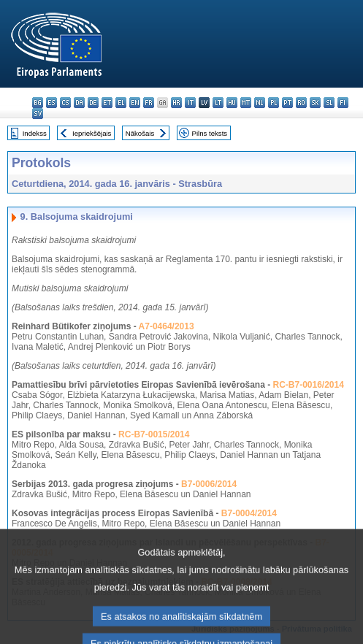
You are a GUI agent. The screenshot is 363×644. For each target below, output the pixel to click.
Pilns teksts (210, 133)
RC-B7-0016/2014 (308, 385)
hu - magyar (232, 103)
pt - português (287, 103)
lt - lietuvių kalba (218, 103)
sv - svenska (38, 114)
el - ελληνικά (121, 103)
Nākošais (140, 133)
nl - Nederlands (260, 103)
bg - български (38, 103)
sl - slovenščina (329, 103)
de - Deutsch (93, 103)
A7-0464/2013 (167, 326)
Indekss (35, 133)
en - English (135, 103)
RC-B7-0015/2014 (154, 434)
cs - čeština (65, 103)
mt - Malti (246, 103)
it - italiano (190, 103)
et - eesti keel (107, 103)
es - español (51, 103)
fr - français (149, 103)
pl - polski (274, 103)
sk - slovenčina (315, 103)
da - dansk (79, 103)
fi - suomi (343, 103)
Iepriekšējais (92, 133)
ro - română (301, 103)
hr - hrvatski (176, 103)
